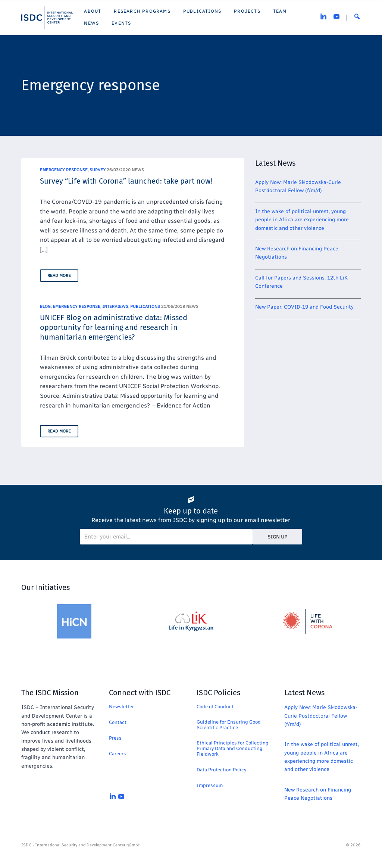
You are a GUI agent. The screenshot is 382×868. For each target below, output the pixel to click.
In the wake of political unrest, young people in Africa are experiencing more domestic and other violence (302, 220)
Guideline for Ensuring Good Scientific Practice (229, 725)
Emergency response (64, 170)
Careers (118, 754)
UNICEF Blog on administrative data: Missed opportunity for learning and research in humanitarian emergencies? (114, 327)
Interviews (115, 307)
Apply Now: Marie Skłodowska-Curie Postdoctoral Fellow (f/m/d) (321, 716)
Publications (145, 307)
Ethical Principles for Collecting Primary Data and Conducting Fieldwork (233, 748)
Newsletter (121, 707)
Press (115, 738)
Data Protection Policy (221, 770)
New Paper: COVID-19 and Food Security (304, 307)
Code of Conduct (215, 707)
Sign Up (277, 537)
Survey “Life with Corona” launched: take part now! (126, 181)
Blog (45, 307)
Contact (118, 722)
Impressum (210, 785)
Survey (98, 170)
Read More (59, 276)
